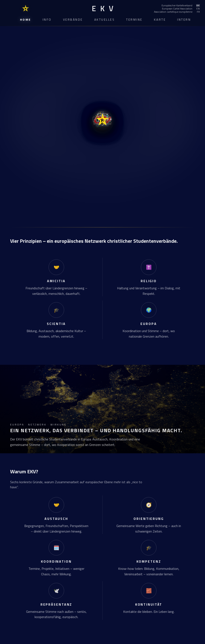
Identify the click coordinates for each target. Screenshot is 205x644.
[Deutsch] (177, 5)
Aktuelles (105, 19)
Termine (134, 19)
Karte (160, 19)
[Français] (177, 12)
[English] (177, 9)
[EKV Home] (102, 9)
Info (47, 19)
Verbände (73, 19)
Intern (184, 19)
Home (26, 19)
